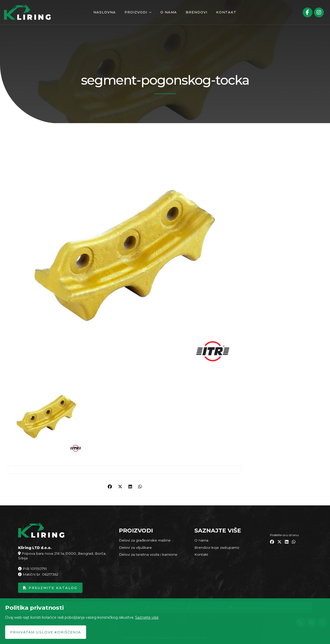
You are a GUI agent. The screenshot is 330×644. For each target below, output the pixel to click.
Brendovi (196, 12)
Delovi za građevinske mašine (145, 540)
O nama (169, 12)
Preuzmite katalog (50, 588)
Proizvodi (136, 12)
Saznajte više (147, 617)
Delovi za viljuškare (135, 547)
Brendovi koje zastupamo (217, 547)
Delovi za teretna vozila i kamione (148, 554)
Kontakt (226, 12)
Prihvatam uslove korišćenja (46, 632)
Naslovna (105, 12)
